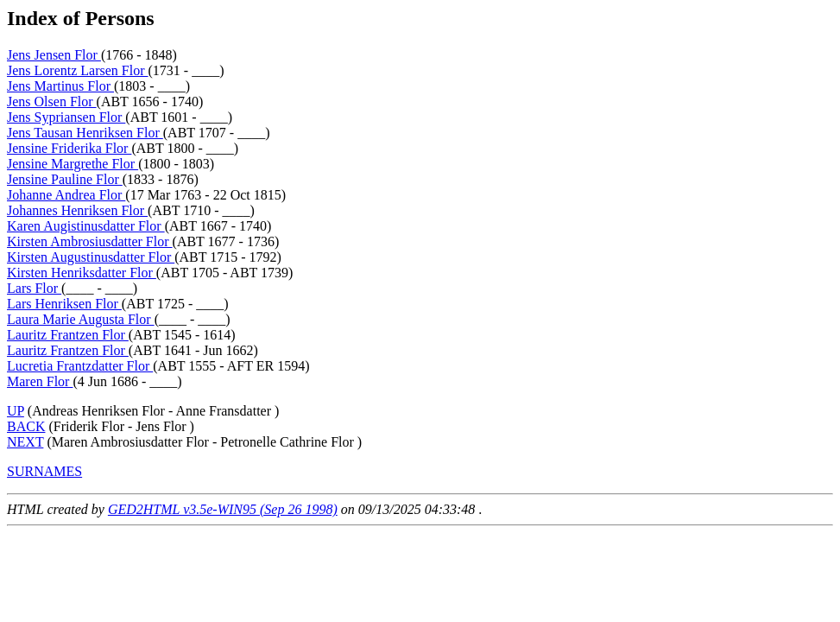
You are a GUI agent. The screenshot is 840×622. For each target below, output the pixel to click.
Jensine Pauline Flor (65, 179)
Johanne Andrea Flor (66, 195)
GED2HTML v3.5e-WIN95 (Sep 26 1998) (223, 509)
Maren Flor (40, 381)
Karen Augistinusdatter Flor (86, 226)
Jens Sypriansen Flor (66, 117)
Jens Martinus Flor (60, 86)
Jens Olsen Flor (52, 102)
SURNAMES (44, 471)
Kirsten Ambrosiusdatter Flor (90, 241)
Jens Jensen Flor (54, 55)
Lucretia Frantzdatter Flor (80, 366)
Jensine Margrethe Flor (73, 164)
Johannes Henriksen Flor (77, 210)
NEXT (25, 442)
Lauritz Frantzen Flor (68, 335)
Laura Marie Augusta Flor (81, 319)
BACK (26, 426)
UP (16, 411)
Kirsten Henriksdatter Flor (82, 273)
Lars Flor (34, 288)
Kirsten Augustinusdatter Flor (91, 257)
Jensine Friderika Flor (69, 148)
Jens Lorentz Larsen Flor (78, 70)
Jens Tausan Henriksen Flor (85, 133)
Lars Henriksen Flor (64, 304)
